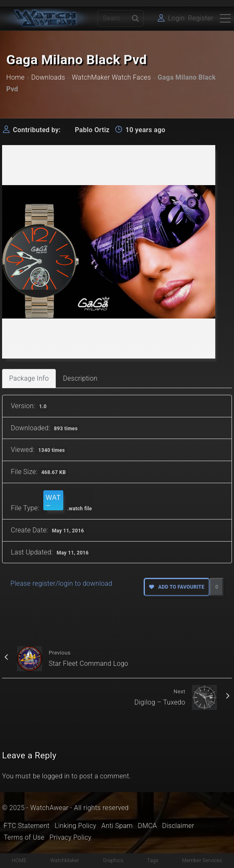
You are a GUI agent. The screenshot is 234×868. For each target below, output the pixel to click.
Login (176, 18)
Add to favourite (177, 587)
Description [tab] (80, 378)
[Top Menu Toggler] (225, 18)
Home (15, 77)
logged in (56, 776)
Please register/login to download (61, 583)
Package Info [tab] (29, 378)
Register (201, 18)
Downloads (48, 77)
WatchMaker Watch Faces (111, 77)
